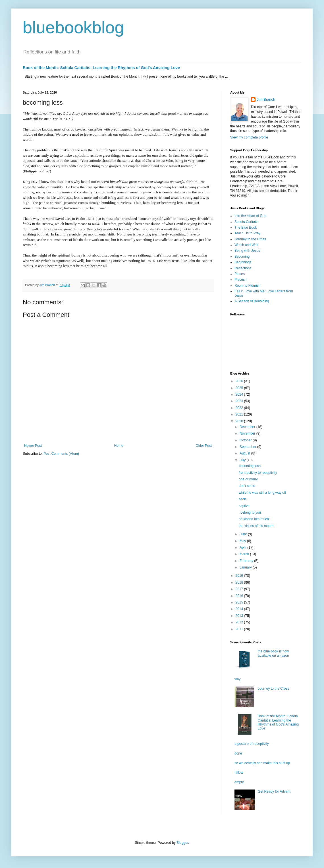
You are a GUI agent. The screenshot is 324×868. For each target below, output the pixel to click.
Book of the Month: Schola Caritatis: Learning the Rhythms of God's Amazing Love (101, 68)
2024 (240, 394)
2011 (240, 629)
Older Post (204, 446)
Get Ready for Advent (274, 791)
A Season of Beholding (252, 301)
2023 (240, 401)
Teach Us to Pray (247, 233)
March (245, 554)
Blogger (182, 843)
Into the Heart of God (250, 216)
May (243, 541)
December (248, 427)
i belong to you (250, 512)
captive (244, 506)
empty (239, 782)
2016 (240, 596)
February (247, 561)
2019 (240, 576)
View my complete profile (249, 137)
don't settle (247, 486)
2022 (240, 408)
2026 (240, 381)
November (248, 433)
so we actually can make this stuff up (262, 763)
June (244, 534)
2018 (240, 582)
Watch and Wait (246, 245)
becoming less (250, 466)
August (245, 453)
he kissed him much (254, 519)
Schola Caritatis (246, 222)
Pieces (240, 274)
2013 (240, 616)
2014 (240, 609)
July (243, 460)
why (237, 679)
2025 (240, 388)
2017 (240, 589)
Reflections (243, 268)
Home (119, 446)
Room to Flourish (247, 286)
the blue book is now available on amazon (273, 653)
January (246, 567)
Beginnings (243, 262)
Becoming (242, 257)
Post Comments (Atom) (61, 454)
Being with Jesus (247, 251)
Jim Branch (266, 100)
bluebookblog (73, 27)
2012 (240, 622)
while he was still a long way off (262, 493)
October (246, 440)
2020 (240, 421)
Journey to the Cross (250, 239)
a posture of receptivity (252, 744)
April (243, 547)
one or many (248, 479)
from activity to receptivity (258, 473)
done (238, 753)
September (248, 447)
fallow (239, 772)
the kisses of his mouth (256, 526)
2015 (240, 602)
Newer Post (33, 446)
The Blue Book (246, 228)
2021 (240, 414)
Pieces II (241, 280)
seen (242, 499)
